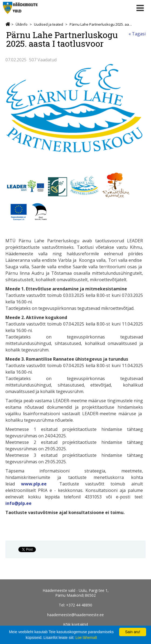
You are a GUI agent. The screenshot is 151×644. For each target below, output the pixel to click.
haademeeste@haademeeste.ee (75, 615)
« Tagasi (137, 34)
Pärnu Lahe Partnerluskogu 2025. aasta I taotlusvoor (101, 24)
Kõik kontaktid (75, 624)
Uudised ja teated (49, 24)
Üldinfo (22, 24)
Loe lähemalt (86, 638)
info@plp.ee (18, 503)
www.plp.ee (34, 484)
